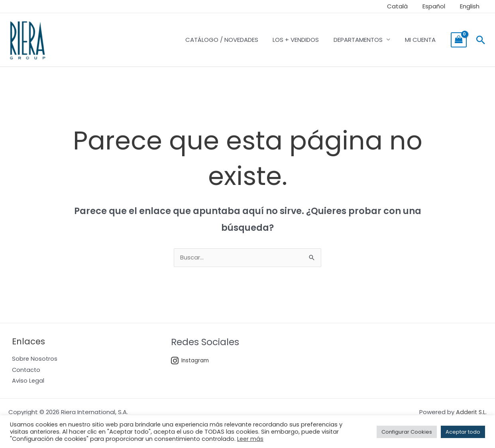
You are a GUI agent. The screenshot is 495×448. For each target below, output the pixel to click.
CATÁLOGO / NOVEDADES (231, 40)
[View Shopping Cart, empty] (459, 40)
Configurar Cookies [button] (407, 432)
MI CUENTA (421, 40)
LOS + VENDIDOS (302, 40)
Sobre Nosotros (35, 360)
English (471, 6)
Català (404, 6)
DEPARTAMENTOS (362, 40)
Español (438, 6)
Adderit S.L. (471, 414)
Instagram (191, 361)
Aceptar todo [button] (463, 432)
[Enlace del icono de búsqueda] (481, 40)
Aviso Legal (28, 382)
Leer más (250, 439)
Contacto (27, 371)
